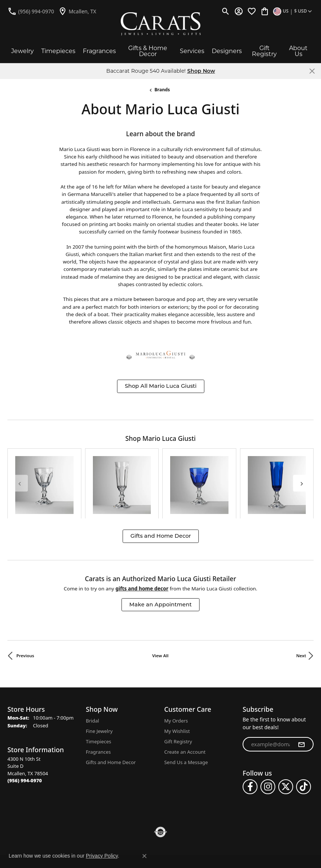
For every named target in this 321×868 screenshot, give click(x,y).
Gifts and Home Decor (161, 484)
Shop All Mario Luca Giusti (161, 386)
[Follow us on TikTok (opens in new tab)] (304, 735)
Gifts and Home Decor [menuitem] (111, 711)
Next (301, 604)
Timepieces (58, 51)
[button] (226, 11)
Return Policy (76, 818)
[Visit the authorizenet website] (161, 780)
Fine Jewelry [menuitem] (99, 679)
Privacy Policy (118, 818)
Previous (25, 604)
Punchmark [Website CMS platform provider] (174, 855)
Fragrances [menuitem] (98, 700)
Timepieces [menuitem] (98, 690)
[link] (31, 11)
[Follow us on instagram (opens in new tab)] (268, 735)
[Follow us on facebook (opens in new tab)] (250, 735)
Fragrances (99, 51)
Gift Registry (264, 51)
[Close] (312, 71)
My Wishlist (177, 679)
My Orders (176, 669)
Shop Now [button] (201, 71)
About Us (298, 51)
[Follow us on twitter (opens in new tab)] (286, 735)
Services (192, 51)
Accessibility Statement (232, 818)
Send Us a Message (186, 711)
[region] (160, 458)
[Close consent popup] (145, 856)
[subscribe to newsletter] (301, 693)
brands (162, 90)
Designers (227, 51)
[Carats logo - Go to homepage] (161, 24)
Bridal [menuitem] (93, 669)
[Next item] (301, 457)
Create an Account (185, 700)
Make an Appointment (160, 553)
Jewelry (22, 51)
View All (160, 604)
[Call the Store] (25, 729)
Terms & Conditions (169, 818)
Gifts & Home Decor (148, 51)
